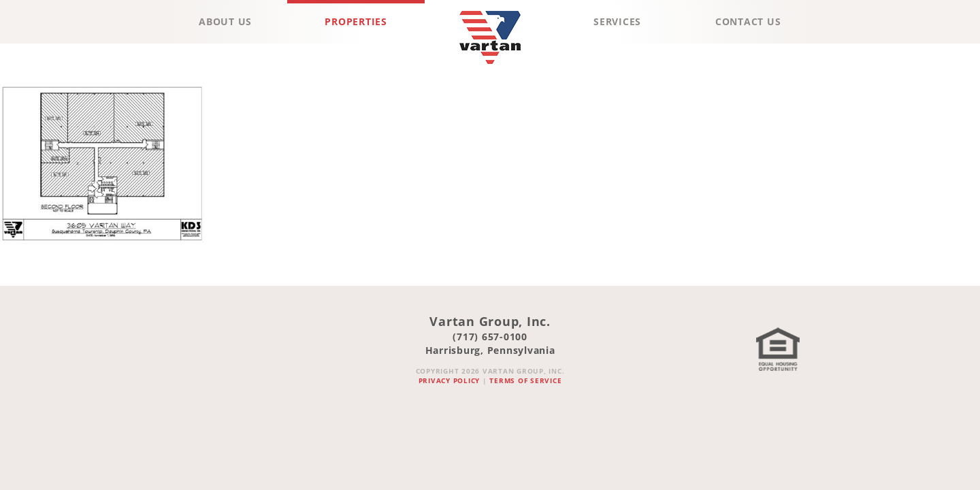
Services (617, 21)
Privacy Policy (450, 380)
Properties (356, 21)
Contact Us (748, 21)
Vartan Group (490, 67)
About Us (225, 21)
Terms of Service (525, 380)
